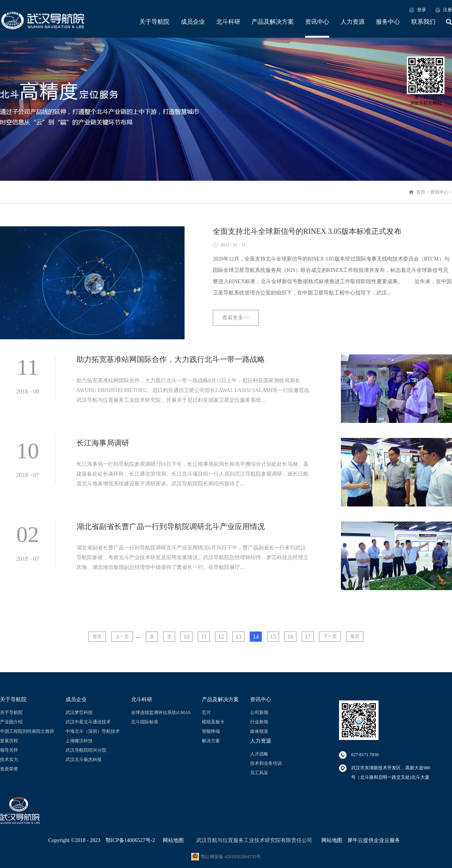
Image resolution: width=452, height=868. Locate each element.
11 (204, 637)
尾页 (355, 636)
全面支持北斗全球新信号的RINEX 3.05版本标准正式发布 (307, 231)
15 (273, 637)
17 (308, 637)
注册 (447, 10)
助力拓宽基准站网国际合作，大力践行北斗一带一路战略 (171, 359)
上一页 (122, 636)
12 (221, 637)
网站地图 (172, 840)
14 (256, 637)
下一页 (330, 636)
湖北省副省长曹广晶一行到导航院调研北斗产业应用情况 (171, 526)
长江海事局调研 (103, 443)
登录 (421, 10)
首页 (97, 636)
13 (238, 637)
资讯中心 (439, 192)
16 (290, 637)
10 (186, 637)
